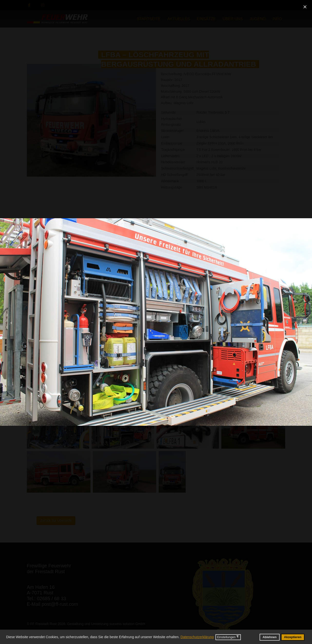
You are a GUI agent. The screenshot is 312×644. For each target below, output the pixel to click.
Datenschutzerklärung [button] (197, 637)
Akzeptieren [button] (293, 637)
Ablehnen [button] (269, 637)
